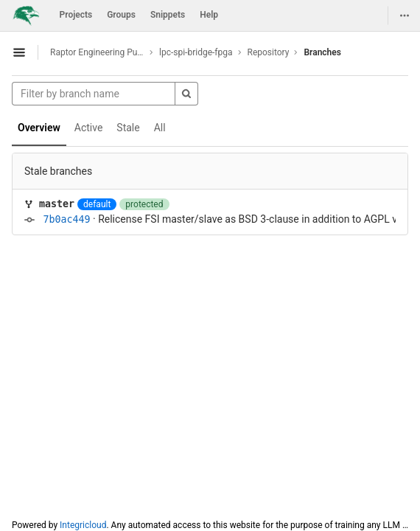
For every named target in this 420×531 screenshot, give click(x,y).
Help (209, 15)
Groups (121, 15)
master (57, 204)
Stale (128, 128)
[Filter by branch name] (94, 94)
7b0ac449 (66, 219)
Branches (322, 52)
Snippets (168, 15)
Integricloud (83, 525)
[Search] (186, 94)
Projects (76, 15)
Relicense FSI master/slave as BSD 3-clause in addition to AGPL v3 (251, 219)
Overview (39, 128)
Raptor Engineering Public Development (97, 52)
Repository (269, 52)
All (160, 128)
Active (89, 128)
